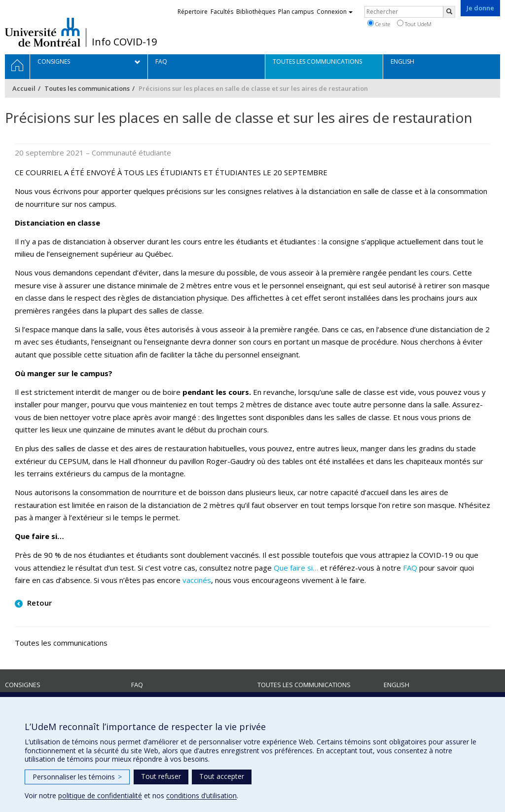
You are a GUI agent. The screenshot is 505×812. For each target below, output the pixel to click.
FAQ (410, 568)
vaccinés (197, 580)
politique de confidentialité (100, 795)
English (397, 685)
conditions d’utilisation (201, 795)
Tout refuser (161, 776)
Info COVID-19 (124, 42)
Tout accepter (222, 776)
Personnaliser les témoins (77, 777)
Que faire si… (296, 568)
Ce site (379, 24)
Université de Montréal (43, 32)
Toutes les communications (87, 88)
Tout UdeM (414, 24)
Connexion (335, 12)
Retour (38, 603)
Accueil (24, 88)
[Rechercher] (449, 12)
